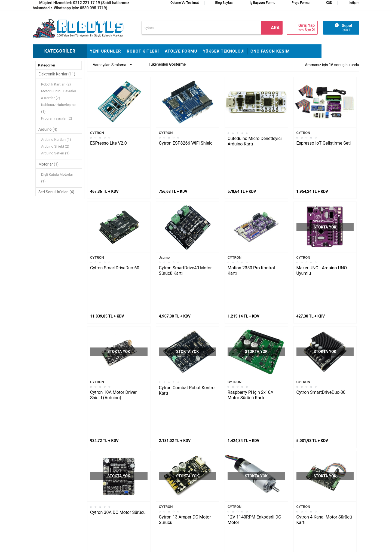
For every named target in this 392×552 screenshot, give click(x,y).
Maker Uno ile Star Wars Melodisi (55, 466)
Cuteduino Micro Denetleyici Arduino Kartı (255, 141)
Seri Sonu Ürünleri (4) (56, 192)
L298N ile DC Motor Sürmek (59, 453)
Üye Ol (310, 30)
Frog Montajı (100, 462)
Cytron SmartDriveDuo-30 (321, 320)
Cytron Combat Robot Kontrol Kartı (187, 318)
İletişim (354, 3)
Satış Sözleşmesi (158, 486)
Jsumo (164, 221)
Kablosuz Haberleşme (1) (58, 108)
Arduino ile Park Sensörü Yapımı (56, 498)
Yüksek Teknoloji (224, 51)
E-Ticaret (180, 545)
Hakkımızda (154, 462)
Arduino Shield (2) (55, 146)
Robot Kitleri (143, 51)
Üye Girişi (206, 486)
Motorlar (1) (48, 164)
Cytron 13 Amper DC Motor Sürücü (185, 411)
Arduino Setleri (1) (55, 153)
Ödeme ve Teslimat (185, 3)
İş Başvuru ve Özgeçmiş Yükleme (164, 474)
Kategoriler (47, 65)
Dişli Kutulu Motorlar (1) (57, 178)
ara (275, 28)
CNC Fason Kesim (270, 51)
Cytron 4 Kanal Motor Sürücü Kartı (324, 411)
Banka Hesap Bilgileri (162, 494)
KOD (329, 3)
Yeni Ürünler (105, 51)
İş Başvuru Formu (262, 3)
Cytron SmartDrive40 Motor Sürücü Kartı (185, 234)
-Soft (169, 545)
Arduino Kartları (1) (56, 140)
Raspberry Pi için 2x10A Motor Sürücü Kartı (250, 323)
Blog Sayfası (224, 3)
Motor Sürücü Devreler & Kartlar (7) (59, 94)
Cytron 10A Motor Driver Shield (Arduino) (113, 323)
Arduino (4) (48, 129)
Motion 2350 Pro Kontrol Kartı (251, 234)
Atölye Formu (181, 51)
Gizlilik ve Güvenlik (214, 502)
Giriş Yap (307, 25)
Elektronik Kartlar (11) (57, 74)
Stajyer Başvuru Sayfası (164, 453)
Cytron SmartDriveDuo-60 (115, 232)
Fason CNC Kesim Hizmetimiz (159, 506)
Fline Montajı (100, 453)
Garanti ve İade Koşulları (219, 494)
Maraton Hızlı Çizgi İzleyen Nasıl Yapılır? (57, 482)
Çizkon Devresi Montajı (109, 486)
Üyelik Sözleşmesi (214, 478)
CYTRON (97, 133)
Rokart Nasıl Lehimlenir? (110, 478)
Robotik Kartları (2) (56, 84)
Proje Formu (301, 3)
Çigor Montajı (101, 469)
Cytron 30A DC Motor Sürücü (118, 404)
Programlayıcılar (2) (57, 118)
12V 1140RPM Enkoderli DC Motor (254, 411)
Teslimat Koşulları (214, 462)
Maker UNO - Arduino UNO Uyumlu (322, 234)
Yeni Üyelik (208, 469)
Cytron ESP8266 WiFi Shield (186, 143)
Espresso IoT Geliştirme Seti (324, 143)
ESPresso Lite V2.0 (108, 143)
